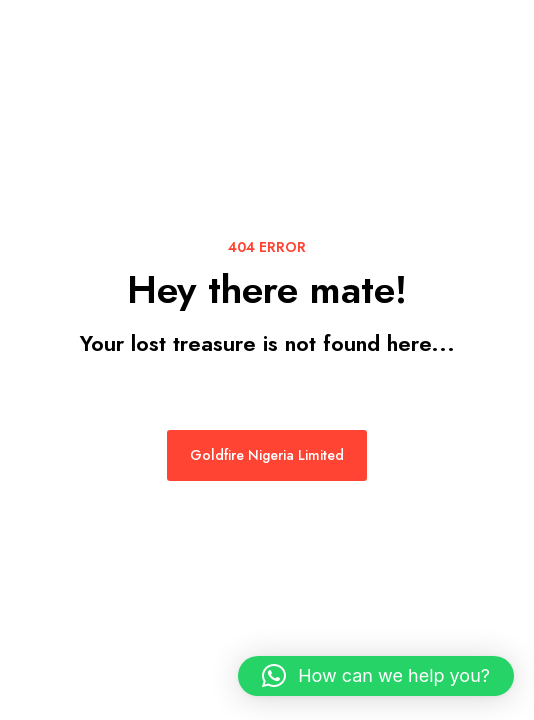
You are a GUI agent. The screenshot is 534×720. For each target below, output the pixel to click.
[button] (376, 676)
